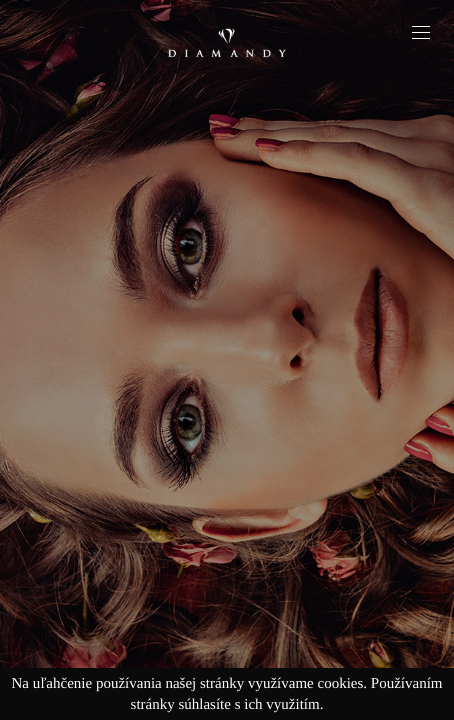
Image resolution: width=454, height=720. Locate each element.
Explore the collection (227, 485)
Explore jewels (226, 413)
